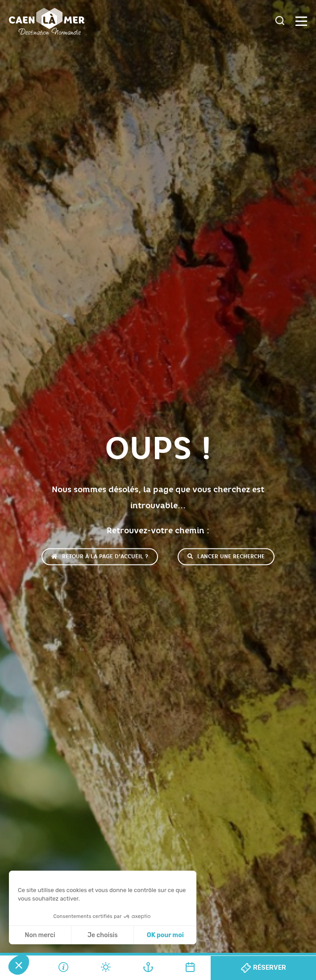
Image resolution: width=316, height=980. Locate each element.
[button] (19, 965)
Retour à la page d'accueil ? (100, 556)
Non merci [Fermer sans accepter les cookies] (40, 935)
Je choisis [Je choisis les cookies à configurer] (103, 935)
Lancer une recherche (226, 556)
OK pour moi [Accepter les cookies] (165, 935)
